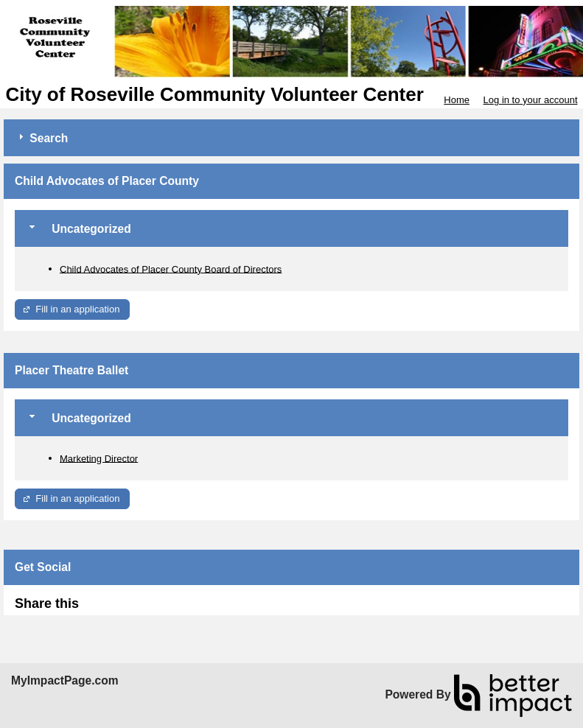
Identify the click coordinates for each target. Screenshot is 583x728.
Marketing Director (99, 458)
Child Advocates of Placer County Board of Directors (171, 269)
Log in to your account (531, 100)
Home (457, 100)
